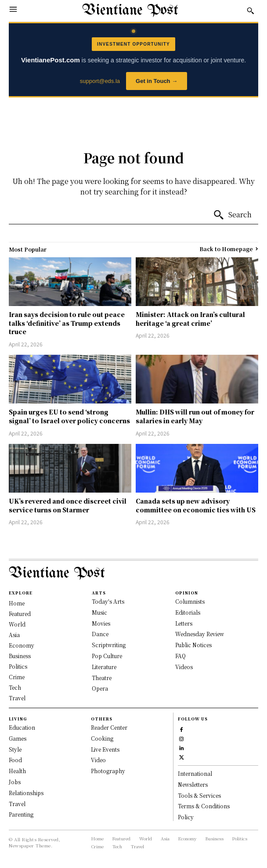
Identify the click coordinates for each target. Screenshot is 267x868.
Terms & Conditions (204, 806)
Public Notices (193, 645)
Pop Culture (107, 656)
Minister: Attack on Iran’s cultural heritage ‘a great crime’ (190, 319)
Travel (17, 804)
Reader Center (109, 727)
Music (99, 612)
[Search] (232, 215)
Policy (186, 817)
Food (15, 760)
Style (15, 749)
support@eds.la (100, 81)
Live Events (105, 749)
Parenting (21, 814)
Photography (108, 771)
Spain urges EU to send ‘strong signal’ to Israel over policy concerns (69, 416)
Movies (101, 623)
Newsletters (193, 784)
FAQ (180, 656)
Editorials (188, 612)
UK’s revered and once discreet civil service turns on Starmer (68, 505)
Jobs (15, 782)
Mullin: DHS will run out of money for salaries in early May (195, 416)
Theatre (102, 678)
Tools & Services (199, 795)
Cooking (102, 738)
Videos (184, 667)
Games (18, 738)
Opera (100, 688)
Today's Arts (108, 601)
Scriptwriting (109, 645)
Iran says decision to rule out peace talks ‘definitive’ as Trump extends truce (67, 323)
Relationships (26, 793)
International (195, 773)
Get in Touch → (157, 81)
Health (17, 771)
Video (98, 760)
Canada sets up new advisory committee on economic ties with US (196, 505)
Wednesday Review (200, 634)
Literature (104, 667)
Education (22, 727)
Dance (100, 634)
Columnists (190, 601)
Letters (184, 623)
